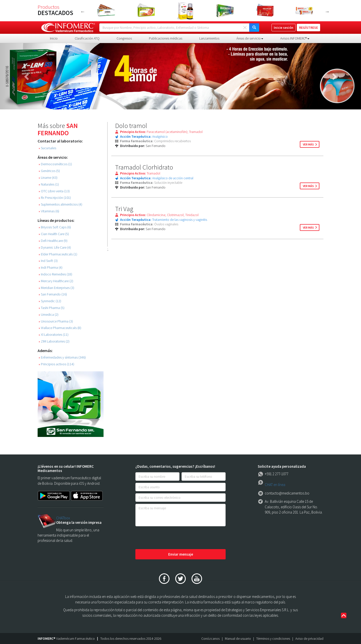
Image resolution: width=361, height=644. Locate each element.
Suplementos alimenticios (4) (60, 204)
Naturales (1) (49, 184)
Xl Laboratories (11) (54, 335)
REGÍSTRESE (308, 28)
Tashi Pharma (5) (52, 308)
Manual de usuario (238, 638)
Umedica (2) (49, 315)
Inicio (54, 38)
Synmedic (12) (50, 301)
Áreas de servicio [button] (250, 38)
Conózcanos (210, 638)
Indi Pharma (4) (51, 268)
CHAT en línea (275, 485)
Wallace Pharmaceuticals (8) (60, 328)
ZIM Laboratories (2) (54, 341)
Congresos (124, 38)
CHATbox (63, 518)
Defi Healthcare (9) (53, 241)
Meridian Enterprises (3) (56, 288)
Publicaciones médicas (166, 38)
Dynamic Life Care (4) (55, 248)
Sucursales (47, 148)
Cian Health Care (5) (54, 234)
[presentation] (173, 538)
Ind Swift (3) (48, 261)
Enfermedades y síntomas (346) (62, 357)
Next (327, 12)
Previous (83, 12)
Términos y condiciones (273, 638)
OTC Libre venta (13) (54, 191)
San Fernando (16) (53, 294)
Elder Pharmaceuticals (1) (58, 254)
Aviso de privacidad (309, 638)
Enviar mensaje (181, 554)
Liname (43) (48, 178)
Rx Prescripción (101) (55, 198)
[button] (27, 76)
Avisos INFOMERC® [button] (295, 38)
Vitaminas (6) (49, 211)
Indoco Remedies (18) (55, 274)
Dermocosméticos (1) (55, 164)
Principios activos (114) (56, 364)
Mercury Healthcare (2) (56, 281)
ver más (308, 144)
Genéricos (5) (49, 171)
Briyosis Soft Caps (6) (55, 227)
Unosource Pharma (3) (56, 321)
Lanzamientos (209, 38)
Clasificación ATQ (87, 38)
